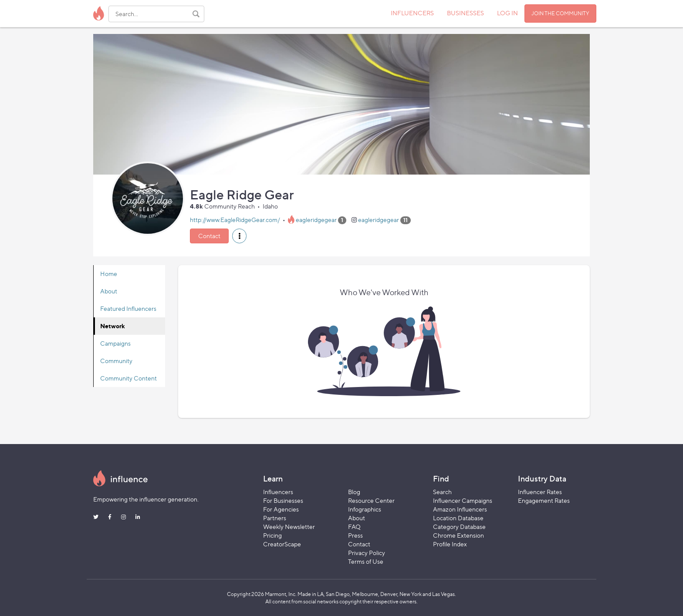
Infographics (365, 509)
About (109, 291)
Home (109, 274)
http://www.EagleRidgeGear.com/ (235, 220)
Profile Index (450, 544)
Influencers (278, 492)
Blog (354, 492)
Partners (275, 518)
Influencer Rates (540, 492)
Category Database (459, 527)
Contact (209, 236)
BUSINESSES (465, 13)
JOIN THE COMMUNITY (560, 13)
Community (116, 361)
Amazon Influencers (460, 509)
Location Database (458, 518)
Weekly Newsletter (289, 527)
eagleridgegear (316, 220)
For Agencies (281, 509)
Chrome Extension (458, 535)
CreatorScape (282, 544)
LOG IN (507, 13)
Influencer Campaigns (463, 500)
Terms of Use (366, 561)
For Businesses (283, 500)
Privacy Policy (367, 553)
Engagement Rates (544, 500)
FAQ (354, 527)
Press (355, 535)
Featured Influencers (128, 308)
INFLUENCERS (412, 13)
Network (113, 326)
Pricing (272, 535)
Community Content (128, 378)
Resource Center (371, 500)
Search (442, 492)
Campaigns (115, 343)
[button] (239, 236)
